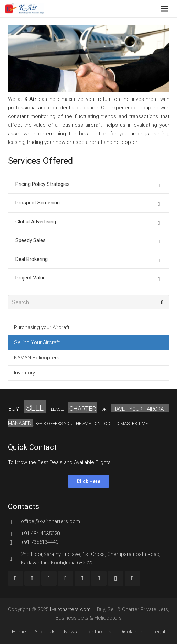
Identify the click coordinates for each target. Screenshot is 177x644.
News (70, 632)
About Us (45, 632)
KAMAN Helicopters (37, 358)
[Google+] (32, 578)
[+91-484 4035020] (14, 534)
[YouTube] (49, 578)
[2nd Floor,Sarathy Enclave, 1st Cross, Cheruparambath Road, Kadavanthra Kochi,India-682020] (14, 559)
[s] (89, 302)
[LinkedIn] (82, 578)
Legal (159, 632)
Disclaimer (132, 632)
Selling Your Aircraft (37, 342)
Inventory (25, 373)
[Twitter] (65, 578)
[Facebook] (16, 578)
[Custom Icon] (132, 578)
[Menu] (164, 9)
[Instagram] (116, 578)
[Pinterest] (99, 578)
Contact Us (98, 632)
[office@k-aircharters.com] (14, 522)
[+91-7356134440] (14, 542)
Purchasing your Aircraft (42, 327)
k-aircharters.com (70, 609)
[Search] (162, 302)
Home (19, 632)
